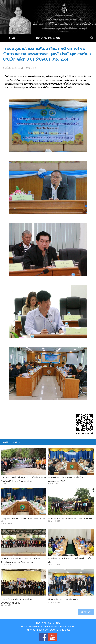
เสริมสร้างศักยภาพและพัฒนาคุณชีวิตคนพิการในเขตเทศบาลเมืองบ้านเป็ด (21, 560)
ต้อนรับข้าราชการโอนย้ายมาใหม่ (64, 599)
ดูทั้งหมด (86, 612)
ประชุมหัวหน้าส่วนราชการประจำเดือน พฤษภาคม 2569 (66, 479)
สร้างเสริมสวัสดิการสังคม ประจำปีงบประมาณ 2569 (17, 601)
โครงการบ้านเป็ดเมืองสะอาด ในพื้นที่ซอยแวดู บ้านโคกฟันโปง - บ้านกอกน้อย (23, 479)
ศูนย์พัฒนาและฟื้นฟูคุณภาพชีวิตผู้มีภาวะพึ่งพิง (70, 560)
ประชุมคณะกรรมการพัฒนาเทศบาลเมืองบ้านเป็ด (23, 520)
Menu (8, 38)
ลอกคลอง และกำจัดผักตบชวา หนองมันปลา (70, 518)
